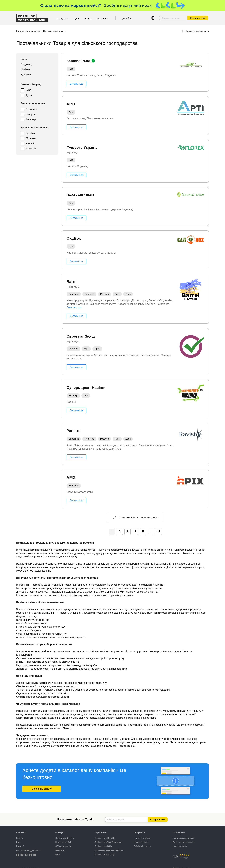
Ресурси (103, 18)
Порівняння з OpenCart (105, 838)
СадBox (74, 238)
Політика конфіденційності (29, 850)
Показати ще (74, 307)
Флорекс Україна (82, 147)
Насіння (25, 69)
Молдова (31, 138)
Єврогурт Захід (81, 336)
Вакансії (20, 846)
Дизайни (127, 18)
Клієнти (88, 18)
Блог (18, 842)
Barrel (72, 282)
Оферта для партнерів (183, 842)
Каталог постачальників (28, 31)
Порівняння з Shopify (104, 854)
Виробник (31, 109)
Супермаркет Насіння (86, 388)
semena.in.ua (79, 61)
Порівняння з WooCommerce (108, 842)
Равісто (74, 431)
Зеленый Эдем (80, 195)
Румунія (31, 144)
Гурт (28, 90)
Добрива (26, 75)
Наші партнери (180, 846)
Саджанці (26, 64)
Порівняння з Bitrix (103, 846)
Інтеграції (60, 850)
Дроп (29, 95)
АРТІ (71, 104)
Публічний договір (142, 846)
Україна (30, 133)
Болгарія (31, 149)
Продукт (63, 18)
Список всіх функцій (65, 838)
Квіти (24, 59)
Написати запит (141, 842)
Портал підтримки (142, 838)
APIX (71, 477)
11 (159, 532)
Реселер (31, 119)
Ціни (76, 18)
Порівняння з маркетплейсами (109, 850)
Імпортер (31, 114)
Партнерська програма (184, 838)
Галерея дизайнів (64, 842)
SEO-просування (63, 846)
